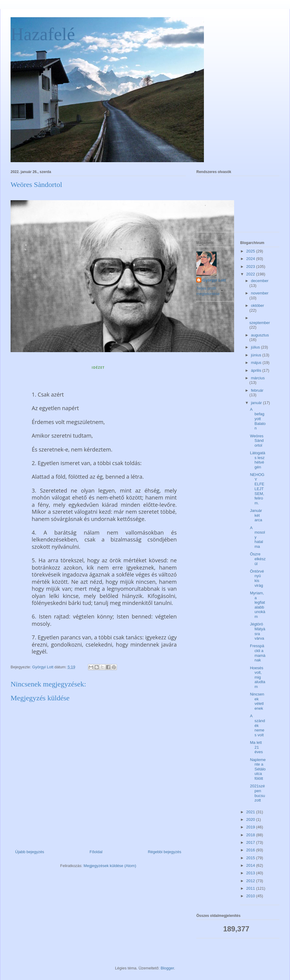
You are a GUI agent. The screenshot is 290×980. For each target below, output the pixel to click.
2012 (251, 881)
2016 (251, 850)
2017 (251, 842)
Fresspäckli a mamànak (258, 653)
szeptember (260, 323)
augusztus (260, 335)
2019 (251, 827)
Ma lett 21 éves (256, 747)
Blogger (167, 968)
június (257, 355)
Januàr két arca (256, 515)
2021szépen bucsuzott (257, 793)
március (258, 378)
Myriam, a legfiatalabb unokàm (257, 605)
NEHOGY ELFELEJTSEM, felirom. (257, 489)
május (257, 363)
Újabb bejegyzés (30, 852)
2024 (251, 259)
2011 (251, 888)
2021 (251, 812)
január (257, 403)
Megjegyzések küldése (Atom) (110, 866)
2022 (251, 274)
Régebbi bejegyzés (164, 852)
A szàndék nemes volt (257, 725)
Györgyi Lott (214, 280)
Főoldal (96, 852)
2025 (251, 251)
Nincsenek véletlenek (257, 701)
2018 (251, 835)
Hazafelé (43, 34)
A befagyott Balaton (258, 419)
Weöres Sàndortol (257, 441)
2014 (251, 865)
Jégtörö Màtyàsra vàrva (257, 631)
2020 (251, 819)
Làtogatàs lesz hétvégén (258, 460)
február (257, 390)
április (257, 370)
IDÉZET (98, 367)
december (260, 281)
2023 (251, 267)
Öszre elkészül (258, 559)
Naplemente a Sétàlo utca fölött (258, 769)
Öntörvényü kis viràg (257, 578)
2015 (251, 858)
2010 (251, 896)
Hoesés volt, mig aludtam (257, 677)
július (256, 347)
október (258, 305)
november (260, 293)
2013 (251, 873)
